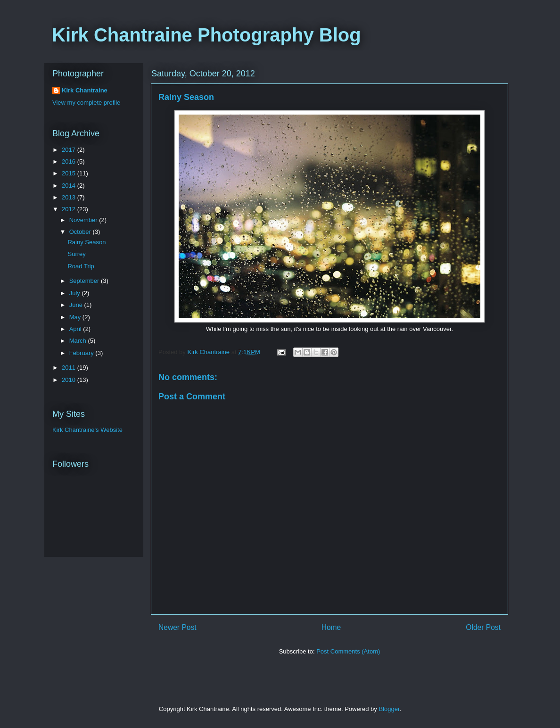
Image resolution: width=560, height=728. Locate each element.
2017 (70, 150)
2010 (70, 380)
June (77, 305)
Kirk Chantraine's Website (87, 430)
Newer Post (177, 627)
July (76, 293)
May (76, 317)
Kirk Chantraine (85, 90)
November (84, 220)
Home (331, 627)
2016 (70, 161)
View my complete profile (86, 103)
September (85, 281)
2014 (70, 186)
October (81, 232)
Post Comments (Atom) (348, 651)
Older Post (483, 627)
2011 (70, 368)
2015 (70, 173)
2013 (70, 197)
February (82, 353)
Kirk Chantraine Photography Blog (206, 35)
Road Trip (81, 266)
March (79, 341)
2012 (70, 209)
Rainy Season (86, 242)
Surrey (76, 254)
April (76, 329)
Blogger (389, 709)
